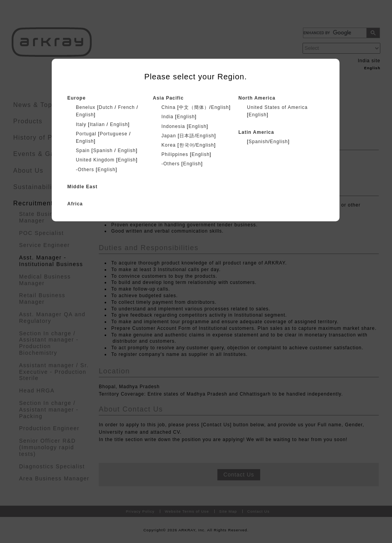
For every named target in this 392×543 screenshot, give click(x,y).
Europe (76, 98)
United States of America (277, 107)
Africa (75, 204)
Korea (169, 145)
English (85, 115)
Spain (83, 151)
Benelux (86, 107)
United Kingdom (95, 160)
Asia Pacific (168, 98)
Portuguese (113, 134)
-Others (85, 170)
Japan (169, 136)
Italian (97, 124)
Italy (81, 124)
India (167, 117)
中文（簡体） (194, 107)
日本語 (187, 136)
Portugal (86, 134)
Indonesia (173, 126)
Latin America (256, 132)
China (168, 107)
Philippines (175, 154)
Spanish (103, 151)
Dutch (106, 107)
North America (257, 98)
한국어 (187, 145)
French (126, 107)
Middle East (82, 187)
